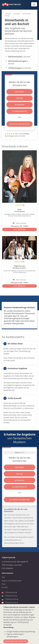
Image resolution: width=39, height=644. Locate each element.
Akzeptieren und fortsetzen (16, 641)
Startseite (8, 13)
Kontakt (5, 587)
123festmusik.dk (9, 592)
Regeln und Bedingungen (12, 581)
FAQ (3, 577)
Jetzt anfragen (20, 229)
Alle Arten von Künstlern (19, 124)
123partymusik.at (10, 602)
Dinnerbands (27, 13)
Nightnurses (19, 266)
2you (19, 209)
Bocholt (7, 16)
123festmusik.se (9, 596)
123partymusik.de (10, 599)
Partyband (17, 13)
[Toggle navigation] (34, 4)
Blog (3, 584)
